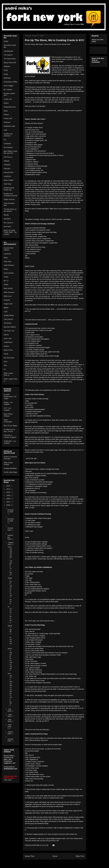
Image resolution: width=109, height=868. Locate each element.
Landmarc (7, 176)
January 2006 (10, 740)
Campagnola (8, 51)
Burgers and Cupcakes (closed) (11, 195)
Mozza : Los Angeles (8, 403)
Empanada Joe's (10, 107)
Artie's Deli (8, 339)
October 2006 (10, 529)
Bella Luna (8, 296)
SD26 (6, 70)
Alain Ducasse (9, 292)
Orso (6, 362)
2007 (8, 502)
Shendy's (7, 169)
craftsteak (7, 144)
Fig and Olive (9, 172)
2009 (8, 495)
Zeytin (6, 285)
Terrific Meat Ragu (10, 472)
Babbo (6, 308)
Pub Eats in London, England (10, 436)
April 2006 (10, 726)
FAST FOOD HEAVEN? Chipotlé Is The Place (10, 561)
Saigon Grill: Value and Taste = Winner (10, 591)
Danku (6, 103)
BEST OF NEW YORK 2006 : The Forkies (10, 232)
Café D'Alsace (9, 265)
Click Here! (8, 780)
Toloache (7, 165)
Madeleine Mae (9, 126)
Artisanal (7, 122)
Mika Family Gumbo (8, 464)
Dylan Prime (8, 350)
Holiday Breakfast (10, 468)
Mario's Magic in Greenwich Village (10, 659)
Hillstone (7, 66)
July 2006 (10, 710)
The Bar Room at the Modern (10, 210)
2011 (8, 489)
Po (5, 369)
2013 (8, 486)
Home (55, 856)
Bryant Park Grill (10, 63)
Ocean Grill (8, 118)
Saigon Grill (8, 304)
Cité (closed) (8, 319)
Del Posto (7, 227)
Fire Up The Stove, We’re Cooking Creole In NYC (10, 689)
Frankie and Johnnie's (8, 135)
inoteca (6, 346)
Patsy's (6, 115)
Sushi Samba (9, 273)
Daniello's (7, 219)
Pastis (6, 354)
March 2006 (10, 733)
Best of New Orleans (8, 415)
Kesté (6, 74)
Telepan (7, 161)
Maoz (6, 111)
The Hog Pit (8, 55)
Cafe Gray (8, 184)
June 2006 (10, 715)
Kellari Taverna (9, 199)
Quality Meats (9, 315)
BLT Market (8, 90)
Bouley (6, 215)
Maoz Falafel (8, 180)
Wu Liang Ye (8, 223)
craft (5, 130)
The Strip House (10, 59)
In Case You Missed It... (10, 615)
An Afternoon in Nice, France (9, 430)
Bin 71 (6, 281)
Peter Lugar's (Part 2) (9, 374)
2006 (8, 505)
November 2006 (11, 520)
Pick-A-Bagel (8, 86)
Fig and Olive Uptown (9, 249)
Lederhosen (8, 342)
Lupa (6, 312)
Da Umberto (8, 147)
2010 (8, 492)
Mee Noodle (8, 288)
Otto (5, 365)
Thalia (6, 277)
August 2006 (10, 543)
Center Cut (8, 99)
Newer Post (30, 856)
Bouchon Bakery (10, 327)
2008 (8, 499)
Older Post (80, 856)
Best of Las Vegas (10, 426)
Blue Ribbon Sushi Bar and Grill (10, 152)
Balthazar (7, 78)
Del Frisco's (8, 157)
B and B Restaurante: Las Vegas (10, 396)
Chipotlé (7, 300)
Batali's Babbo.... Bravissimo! (10, 636)
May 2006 (10, 721)
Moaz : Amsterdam (8, 421)
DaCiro (6, 335)
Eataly (6, 41)
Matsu (6, 269)
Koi (5, 140)
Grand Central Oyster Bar (9, 189)
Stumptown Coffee (10, 82)
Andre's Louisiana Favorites (10, 458)
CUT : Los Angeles (7, 409)
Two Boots (8, 323)
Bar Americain (9, 358)
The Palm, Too (9, 331)
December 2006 (11, 511)
